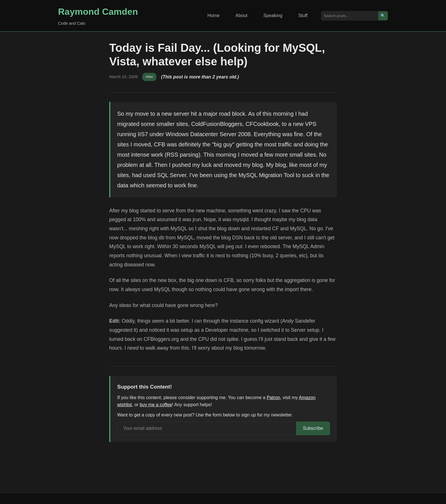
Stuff (303, 15)
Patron (273, 398)
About (241, 15)
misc (149, 77)
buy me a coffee (156, 405)
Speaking (273, 15)
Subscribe (313, 428)
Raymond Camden (98, 12)
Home (213, 15)
